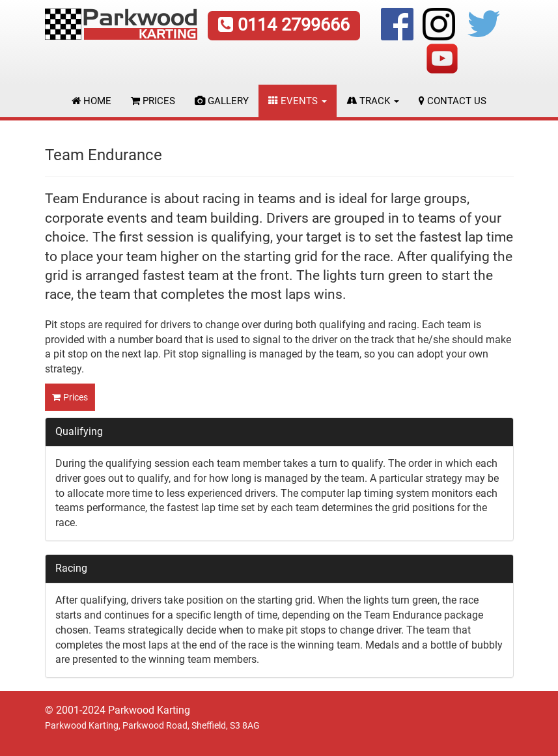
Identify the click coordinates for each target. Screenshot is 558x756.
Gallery (222, 101)
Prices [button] (76, 397)
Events (298, 101)
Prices (153, 101)
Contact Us (453, 101)
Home (91, 101)
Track (373, 101)
